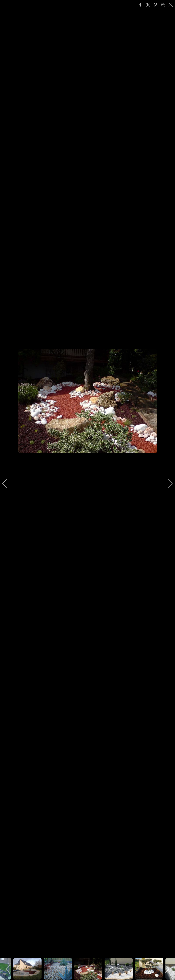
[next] (167, 483)
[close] (171, 5)
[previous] (8, 483)
